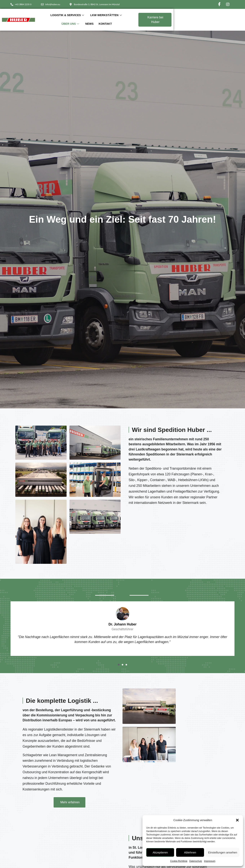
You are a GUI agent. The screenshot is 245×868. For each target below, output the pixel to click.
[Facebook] (219, 4)
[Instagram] (228, 4)
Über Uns (145, 19)
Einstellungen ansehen (223, 852)
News (163, 19)
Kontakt (177, 19)
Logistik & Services (78, 19)
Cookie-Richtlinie (179, 861)
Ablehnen (190, 852)
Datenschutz (196, 861)
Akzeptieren (160, 852)
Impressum (210, 861)
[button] (237, 820)
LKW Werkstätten (115, 19)
